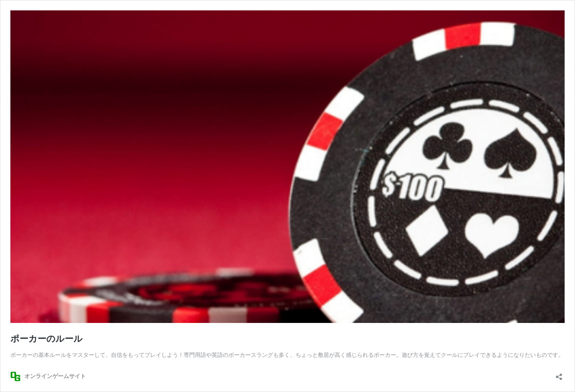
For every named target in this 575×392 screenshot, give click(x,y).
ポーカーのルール (47, 339)
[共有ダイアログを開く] (559, 374)
